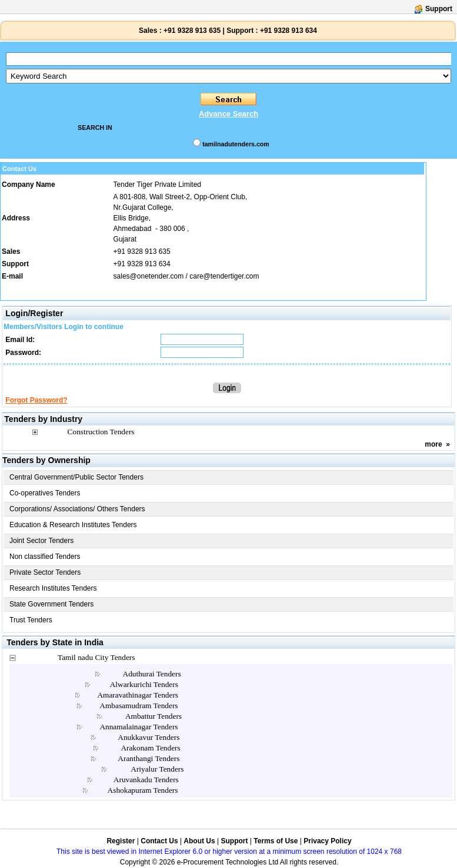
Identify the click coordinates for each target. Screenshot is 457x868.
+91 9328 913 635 (191, 31)
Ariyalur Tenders (157, 769)
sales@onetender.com (149, 276)
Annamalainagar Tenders (139, 727)
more (433, 444)
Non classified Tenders (45, 557)
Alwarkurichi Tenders (144, 684)
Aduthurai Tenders (152, 674)
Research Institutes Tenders (53, 588)
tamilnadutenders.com (236, 144)
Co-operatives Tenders (45, 493)
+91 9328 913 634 (288, 31)
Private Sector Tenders (45, 572)
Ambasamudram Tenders (139, 706)
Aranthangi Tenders (149, 758)
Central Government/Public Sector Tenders (76, 477)
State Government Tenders (51, 604)
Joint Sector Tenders (41, 541)
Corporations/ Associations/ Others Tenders (77, 509)
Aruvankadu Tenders (146, 780)
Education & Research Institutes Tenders (73, 525)
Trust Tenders (31, 620)
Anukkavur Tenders (149, 737)
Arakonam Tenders (150, 748)
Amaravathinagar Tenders (138, 695)
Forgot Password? (36, 400)
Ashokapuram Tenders (143, 790)
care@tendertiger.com (224, 276)
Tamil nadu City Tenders (96, 657)
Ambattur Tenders (154, 716)
